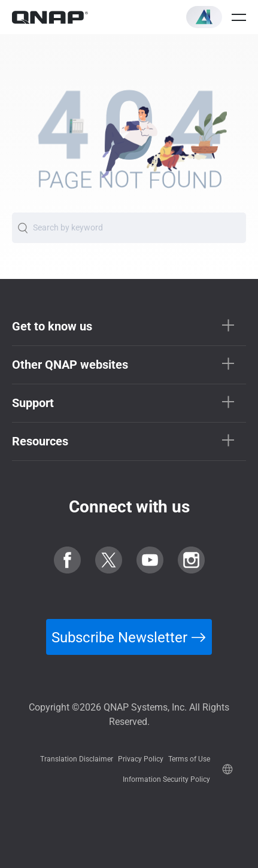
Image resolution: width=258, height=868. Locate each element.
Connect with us (129, 507)
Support (33, 403)
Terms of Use (189, 759)
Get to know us (52, 326)
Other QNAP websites (70, 365)
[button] (204, 17)
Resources (40, 441)
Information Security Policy (166, 779)
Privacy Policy (141, 759)
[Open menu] (239, 17)
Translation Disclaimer (77, 759)
